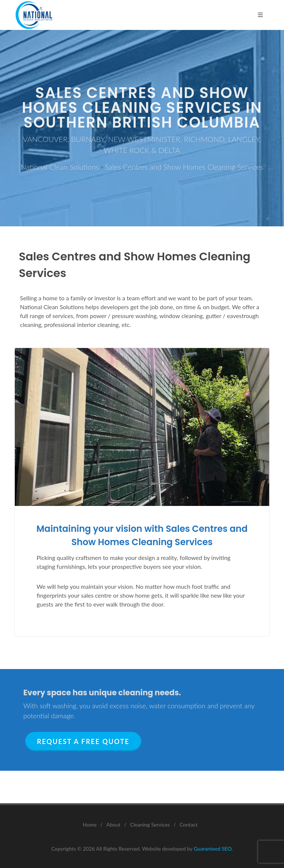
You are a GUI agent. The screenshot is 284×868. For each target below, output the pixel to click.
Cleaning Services (150, 825)
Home (90, 825)
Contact (189, 825)
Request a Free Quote (83, 742)
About (113, 825)
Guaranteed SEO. (213, 849)
